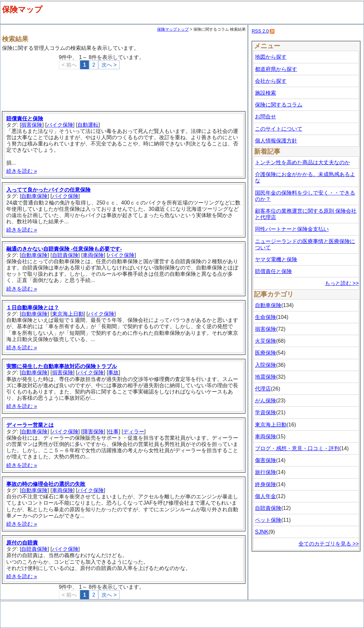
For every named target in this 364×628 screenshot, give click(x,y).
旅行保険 (266, 472)
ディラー (134, 432)
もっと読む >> (342, 283)
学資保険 (266, 412)
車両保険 (93, 255)
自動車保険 (34, 196)
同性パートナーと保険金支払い (292, 229)
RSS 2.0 (260, 31)
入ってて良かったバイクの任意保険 (48, 190)
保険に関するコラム (279, 105)
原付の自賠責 (22, 543)
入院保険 (266, 365)
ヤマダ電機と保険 (276, 259)
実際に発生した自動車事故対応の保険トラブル (62, 366)
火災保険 (266, 341)
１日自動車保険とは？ (33, 308)
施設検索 (266, 93)
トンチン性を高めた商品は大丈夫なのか (302, 162)
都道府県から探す (276, 69)
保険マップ (22, 9)
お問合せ (266, 117)
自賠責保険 (65, 255)
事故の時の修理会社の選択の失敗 (46, 484)
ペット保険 (268, 520)
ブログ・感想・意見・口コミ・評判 (297, 448)
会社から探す (271, 81)
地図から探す (271, 57)
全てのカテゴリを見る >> (329, 544)
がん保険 (266, 401)
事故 (113, 373)
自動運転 (88, 125)
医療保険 (266, 353)
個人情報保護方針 (276, 141)
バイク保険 (60, 125)
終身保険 (266, 484)
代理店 (263, 389)
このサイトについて (279, 129)
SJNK (262, 532)
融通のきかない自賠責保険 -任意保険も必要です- (64, 249)
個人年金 (266, 496)
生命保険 (266, 317)
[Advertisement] (125, 87)
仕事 (113, 432)
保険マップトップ (173, 29)
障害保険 (93, 432)
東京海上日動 (68, 314)
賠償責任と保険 (25, 119)
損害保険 (32, 125)
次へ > (109, 65)
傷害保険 (266, 460)
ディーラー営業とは (30, 425)
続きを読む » (22, 171)
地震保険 (266, 377)
